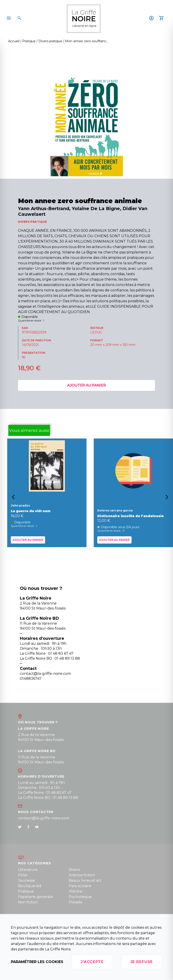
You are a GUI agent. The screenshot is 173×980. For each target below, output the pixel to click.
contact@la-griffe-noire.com (44, 818)
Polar (23, 875)
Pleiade (75, 902)
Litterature (28, 870)
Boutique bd (30, 886)
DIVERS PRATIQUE (33, 222)
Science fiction (82, 875)
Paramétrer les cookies (37, 962)
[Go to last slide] (12, 499)
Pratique (26, 891)
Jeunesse (26, 880)
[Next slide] (168, 499)
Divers (74, 870)
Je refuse (142, 962)
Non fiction (28, 902)
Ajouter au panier (86, 385)
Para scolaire (80, 886)
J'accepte (92, 962)
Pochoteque (80, 897)
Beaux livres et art (85, 880)
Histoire (75, 891)
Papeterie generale (35, 897)
